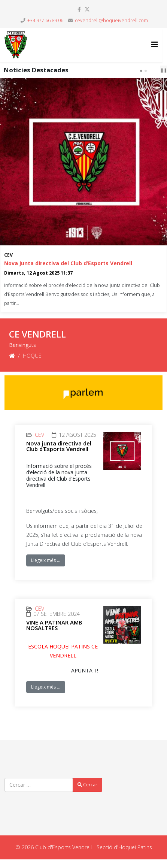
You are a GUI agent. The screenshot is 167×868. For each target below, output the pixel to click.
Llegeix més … (46, 560)
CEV (8, 255)
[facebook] (79, 9)
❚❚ (164, 70)
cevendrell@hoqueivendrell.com (111, 20)
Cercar (87, 785)
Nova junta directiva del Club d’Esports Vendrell (68, 263)
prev (153, 70)
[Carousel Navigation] (154, 70)
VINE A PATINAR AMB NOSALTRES (54, 625)
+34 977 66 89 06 (45, 20)
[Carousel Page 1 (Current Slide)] (141, 71)
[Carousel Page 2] (146, 71)
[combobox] (39, 785)
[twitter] (87, 9)
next (159, 70)
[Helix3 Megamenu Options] (155, 44)
